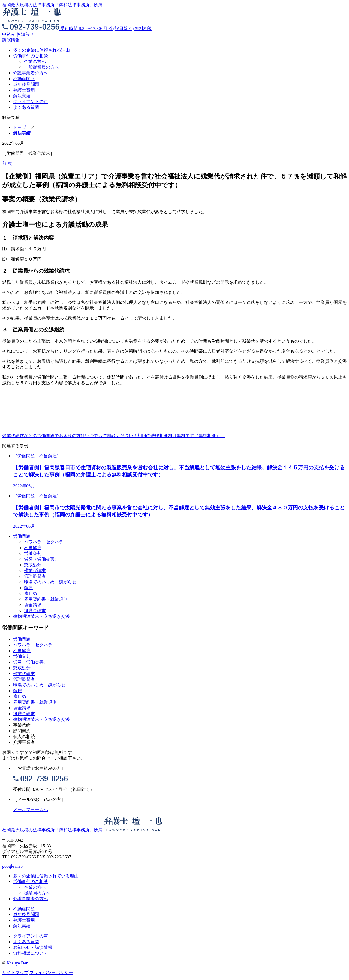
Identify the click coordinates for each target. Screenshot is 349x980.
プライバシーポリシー (51, 973)
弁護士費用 (24, 90)
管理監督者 (35, 576)
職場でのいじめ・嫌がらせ (50, 582)
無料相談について (31, 953)
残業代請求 (35, 571)
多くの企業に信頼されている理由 (46, 876)
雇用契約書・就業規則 (46, 599)
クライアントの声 (31, 102)
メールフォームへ (31, 810)
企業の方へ (35, 61)
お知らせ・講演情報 (33, 947)
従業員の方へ (37, 893)
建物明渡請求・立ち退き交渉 (41, 616)
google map (12, 866)
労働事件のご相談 (31, 56)
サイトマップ (15, 973)
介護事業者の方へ (31, 73)
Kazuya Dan (17, 963)
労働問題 (22, 536)
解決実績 (22, 96)
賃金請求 (33, 605)
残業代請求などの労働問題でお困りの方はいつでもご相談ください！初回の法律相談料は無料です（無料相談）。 (113, 436)
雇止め (31, 593)
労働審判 (33, 553)
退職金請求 (35, 611)
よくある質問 (26, 107)
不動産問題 (24, 79)
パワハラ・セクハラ (44, 542)
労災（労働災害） (41, 559)
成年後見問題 (26, 84)
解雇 (28, 588)
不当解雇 (33, 548)
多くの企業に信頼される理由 (41, 50)
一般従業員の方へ (41, 67)
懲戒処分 (33, 565)
